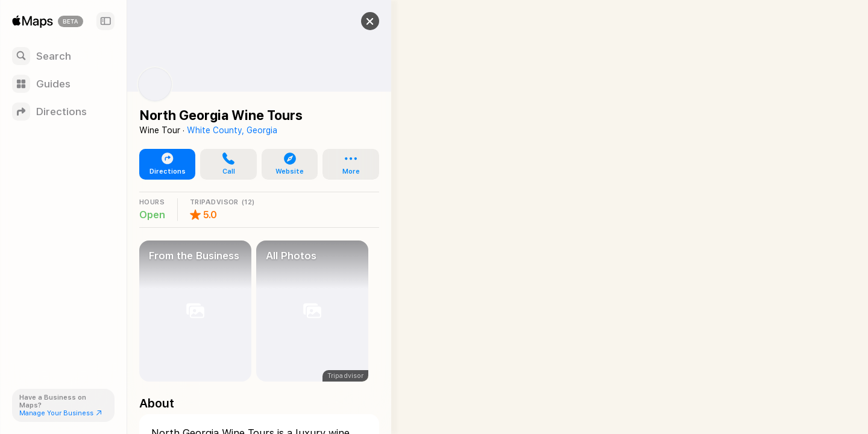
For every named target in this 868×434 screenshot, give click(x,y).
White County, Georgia (232, 130)
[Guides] (63, 84)
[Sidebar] (105, 21)
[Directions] (63, 112)
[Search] (63, 56)
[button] (359, 21)
